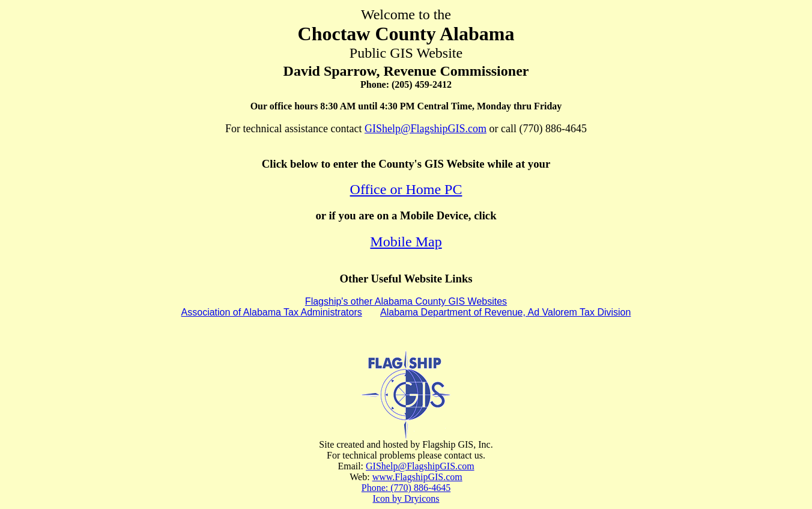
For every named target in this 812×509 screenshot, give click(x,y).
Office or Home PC (406, 189)
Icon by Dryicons (406, 498)
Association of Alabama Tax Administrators (272, 312)
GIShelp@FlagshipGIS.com (426, 129)
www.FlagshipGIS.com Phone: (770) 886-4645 (412, 482)
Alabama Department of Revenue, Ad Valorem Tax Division (505, 312)
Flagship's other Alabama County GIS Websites (406, 301)
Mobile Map (406, 242)
